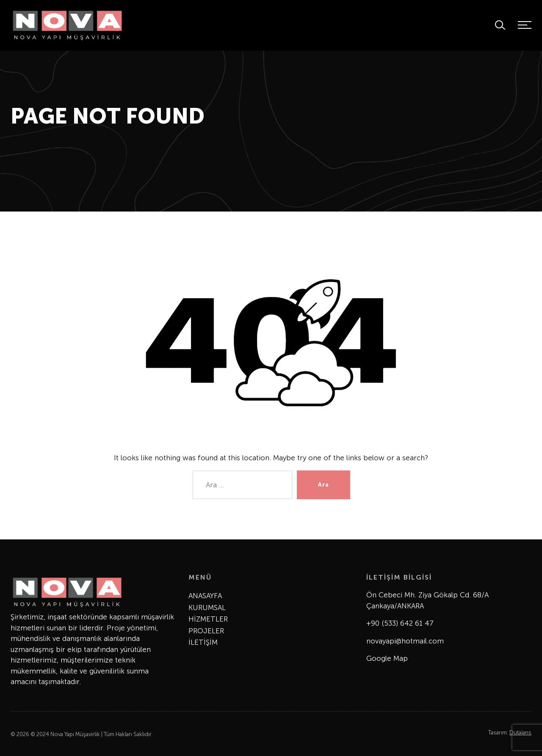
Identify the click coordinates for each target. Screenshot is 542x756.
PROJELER (206, 631)
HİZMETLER (208, 619)
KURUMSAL (207, 608)
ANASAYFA (205, 596)
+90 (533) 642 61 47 (400, 623)
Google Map (387, 658)
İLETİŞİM (203, 642)
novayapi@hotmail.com (405, 641)
